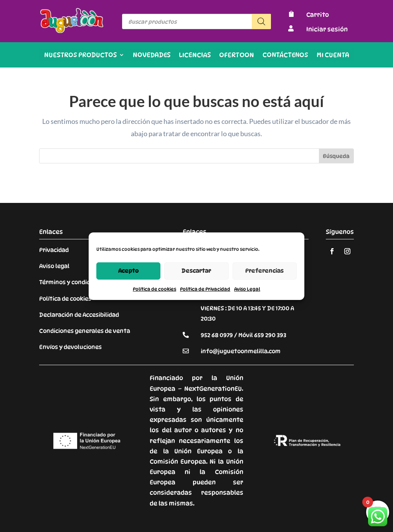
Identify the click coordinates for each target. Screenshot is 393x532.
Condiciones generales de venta (85, 331)
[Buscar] (261, 21)
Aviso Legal (247, 289)
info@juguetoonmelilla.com (241, 351)
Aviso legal (54, 266)
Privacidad (54, 250)
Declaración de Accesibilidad (79, 315)
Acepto (129, 271)
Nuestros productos (80, 55)
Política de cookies (154, 289)
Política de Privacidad (205, 289)
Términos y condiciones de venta (85, 282)
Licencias (195, 55)
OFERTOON (237, 55)
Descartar (196, 271)
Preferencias (264, 271)
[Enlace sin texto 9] (72, 31)
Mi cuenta (333, 55)
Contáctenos (285, 55)
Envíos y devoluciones (70, 347)
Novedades (152, 55)
